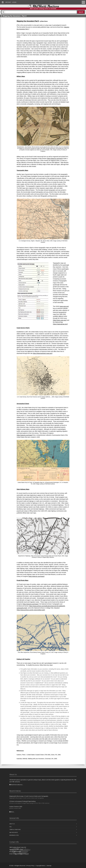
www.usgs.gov (64, 306)
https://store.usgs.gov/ (60, 320)
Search (81, 12)
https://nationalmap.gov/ (60, 324)
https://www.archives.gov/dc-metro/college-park (31, 610)
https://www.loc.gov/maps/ (55, 159)
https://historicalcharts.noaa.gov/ (43, 353)
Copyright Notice (40, 866)
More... (12, 812)
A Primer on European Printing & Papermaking (22, 801)
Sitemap (49, 866)
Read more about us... (16, 785)
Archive (8, 2)
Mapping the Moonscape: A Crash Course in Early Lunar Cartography (29, 796)
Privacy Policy (30, 866)
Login (14, 2)
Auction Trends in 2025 (16, 807)
